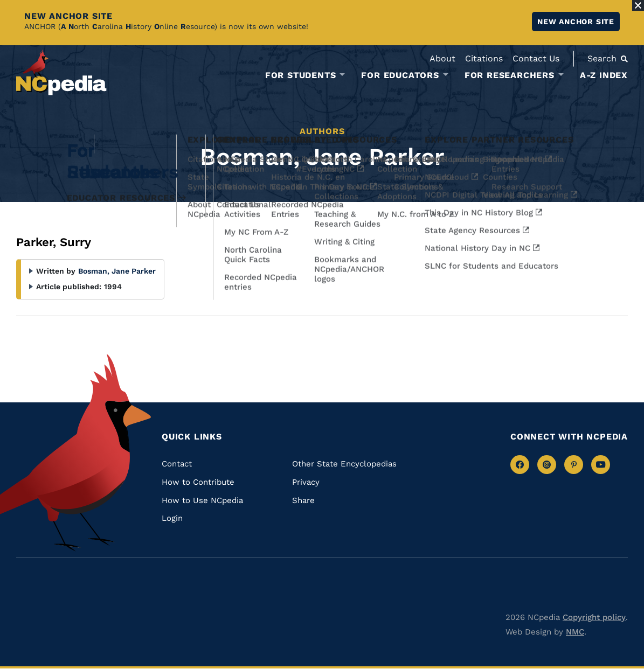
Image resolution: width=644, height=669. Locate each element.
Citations (484, 58)
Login (172, 518)
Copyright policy (594, 617)
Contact (177, 464)
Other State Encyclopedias (344, 464)
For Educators (400, 75)
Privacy (306, 482)
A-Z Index (604, 75)
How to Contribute (198, 482)
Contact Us (536, 58)
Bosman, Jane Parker (117, 271)
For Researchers (510, 75)
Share (303, 500)
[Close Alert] (638, 5)
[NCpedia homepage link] (61, 72)
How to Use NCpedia (202, 500)
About (442, 58)
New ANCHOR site (576, 22)
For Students (301, 75)
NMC (575, 632)
